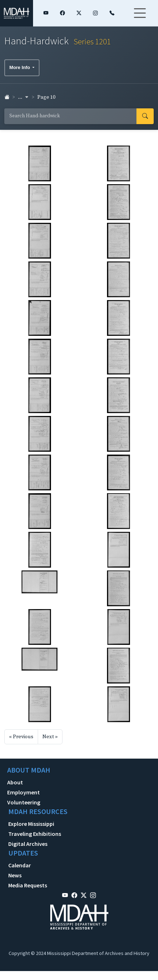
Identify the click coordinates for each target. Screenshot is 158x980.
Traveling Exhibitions (35, 834)
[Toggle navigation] (140, 18)
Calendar (20, 865)
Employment (24, 792)
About (15, 782)
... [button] (23, 97)
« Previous (21, 737)
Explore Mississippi (31, 824)
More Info (20, 67)
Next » (50, 737)
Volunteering (24, 802)
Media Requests (28, 885)
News (15, 875)
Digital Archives (28, 844)
